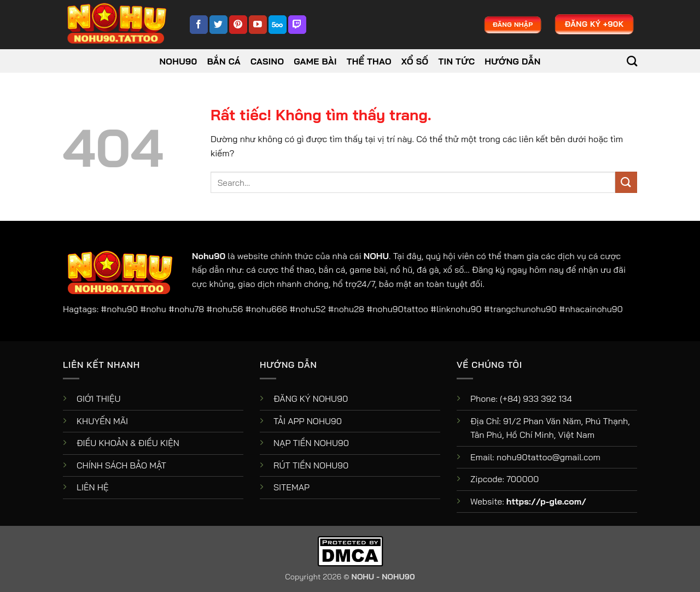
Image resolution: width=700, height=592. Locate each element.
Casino (267, 61)
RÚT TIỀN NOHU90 (311, 465)
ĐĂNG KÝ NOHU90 (311, 398)
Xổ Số (415, 61)
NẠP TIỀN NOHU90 (311, 443)
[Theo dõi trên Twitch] (297, 25)
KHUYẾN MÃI (102, 421)
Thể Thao (369, 61)
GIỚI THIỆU (99, 398)
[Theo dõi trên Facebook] (199, 25)
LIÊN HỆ (93, 487)
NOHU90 (179, 61)
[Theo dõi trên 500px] (278, 25)
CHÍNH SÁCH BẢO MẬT (121, 465)
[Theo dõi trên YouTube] (258, 25)
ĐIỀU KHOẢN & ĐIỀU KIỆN (128, 443)
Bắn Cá (224, 61)
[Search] (632, 61)
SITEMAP (291, 487)
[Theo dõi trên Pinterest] (238, 25)
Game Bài (315, 61)
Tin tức (457, 61)
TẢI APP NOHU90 (308, 421)
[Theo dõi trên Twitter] (218, 25)
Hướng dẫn (512, 61)
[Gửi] (626, 182)
